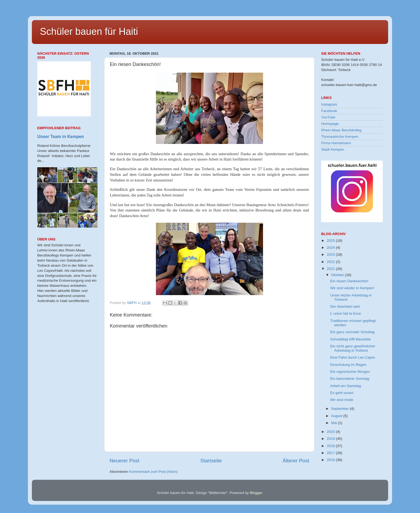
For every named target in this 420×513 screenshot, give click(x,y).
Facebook (329, 111)
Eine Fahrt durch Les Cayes (353, 357)
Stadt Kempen (333, 149)
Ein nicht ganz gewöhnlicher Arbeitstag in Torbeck (353, 348)
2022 (331, 262)
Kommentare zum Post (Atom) (153, 472)
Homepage (330, 124)
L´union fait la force (346, 313)
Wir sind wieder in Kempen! (352, 288)
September (340, 409)
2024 (331, 248)
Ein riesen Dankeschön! (349, 281)
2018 (331, 446)
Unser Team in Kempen (61, 137)
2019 (331, 439)
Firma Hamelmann (336, 143)
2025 (331, 241)
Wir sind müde (342, 400)
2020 (331, 432)
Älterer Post (296, 461)
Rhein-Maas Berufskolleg (341, 130)
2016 (331, 460)
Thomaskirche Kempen (340, 137)
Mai (335, 423)
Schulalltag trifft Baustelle (350, 339)
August (337, 416)
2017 (331, 453)
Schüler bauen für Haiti (89, 31)
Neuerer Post (124, 461)
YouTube (328, 117)
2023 (331, 254)
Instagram (329, 104)
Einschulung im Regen (348, 365)
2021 (331, 269)
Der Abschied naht (345, 306)
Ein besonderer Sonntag (350, 379)
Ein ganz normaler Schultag (352, 332)
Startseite (211, 461)
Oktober (338, 275)
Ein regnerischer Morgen (350, 372)
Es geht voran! (342, 393)
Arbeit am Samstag (346, 386)
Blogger (256, 493)
